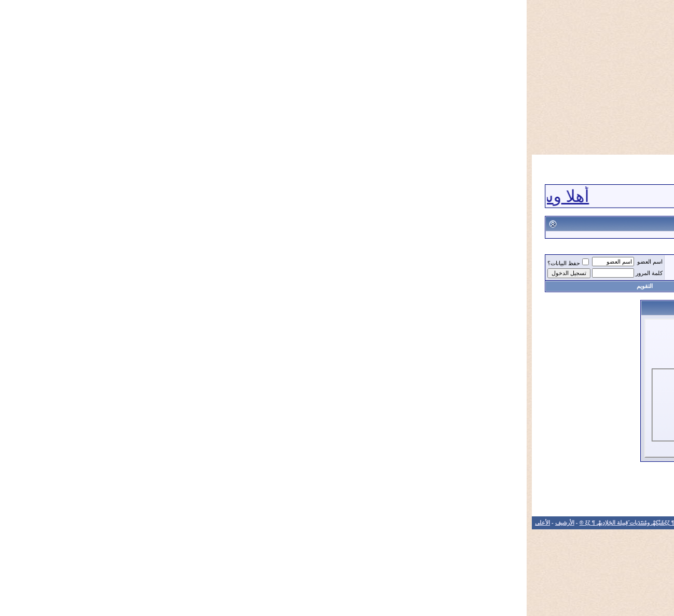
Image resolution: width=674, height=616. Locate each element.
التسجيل (542, 286)
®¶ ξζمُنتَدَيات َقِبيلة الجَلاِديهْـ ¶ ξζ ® (601, 263)
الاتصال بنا (169, 523)
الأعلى (16, 523)
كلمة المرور (122, 273)
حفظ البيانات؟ (42, 263)
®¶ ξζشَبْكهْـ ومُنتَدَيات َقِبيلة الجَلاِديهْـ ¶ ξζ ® (102, 523)
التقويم (118, 286)
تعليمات (323, 286)
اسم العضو (123, 262)
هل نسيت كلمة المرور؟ (256, 417)
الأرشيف (38, 523)
